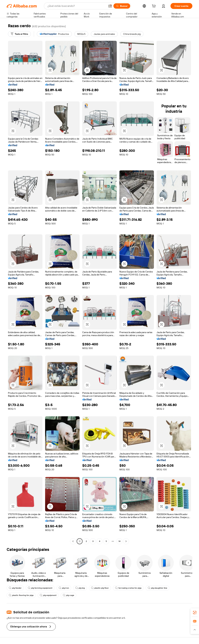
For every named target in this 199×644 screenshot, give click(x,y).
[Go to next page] (126, 541)
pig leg (80, 588)
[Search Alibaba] (76, 6)
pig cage (68, 595)
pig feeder (15, 588)
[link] (195, 613)
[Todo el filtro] (19, 34)
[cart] (154, 6)
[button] (110, 6)
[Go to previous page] (73, 541)
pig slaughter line (157, 588)
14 (119, 541)
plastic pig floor (100, 588)
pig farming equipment (40, 588)
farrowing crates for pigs (128, 588)
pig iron (64, 588)
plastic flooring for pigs (21, 595)
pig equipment (48, 595)
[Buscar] (122, 6)
